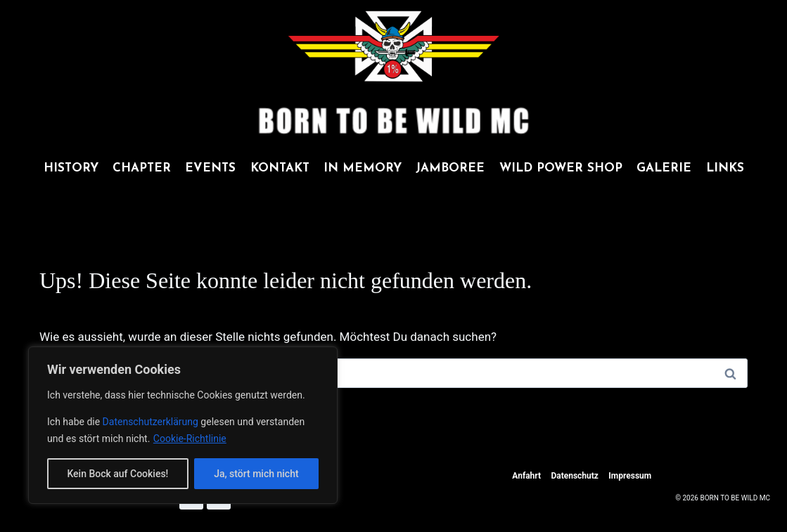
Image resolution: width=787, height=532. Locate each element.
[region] (183, 425)
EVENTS (210, 168)
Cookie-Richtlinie (190, 439)
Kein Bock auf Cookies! (117, 474)
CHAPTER (142, 168)
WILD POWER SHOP (561, 168)
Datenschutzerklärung (152, 422)
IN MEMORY (363, 168)
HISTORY (71, 168)
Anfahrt (526, 476)
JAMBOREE (450, 168)
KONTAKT (280, 168)
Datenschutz (575, 476)
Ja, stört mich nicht (256, 474)
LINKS (725, 168)
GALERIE (664, 168)
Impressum (630, 476)
